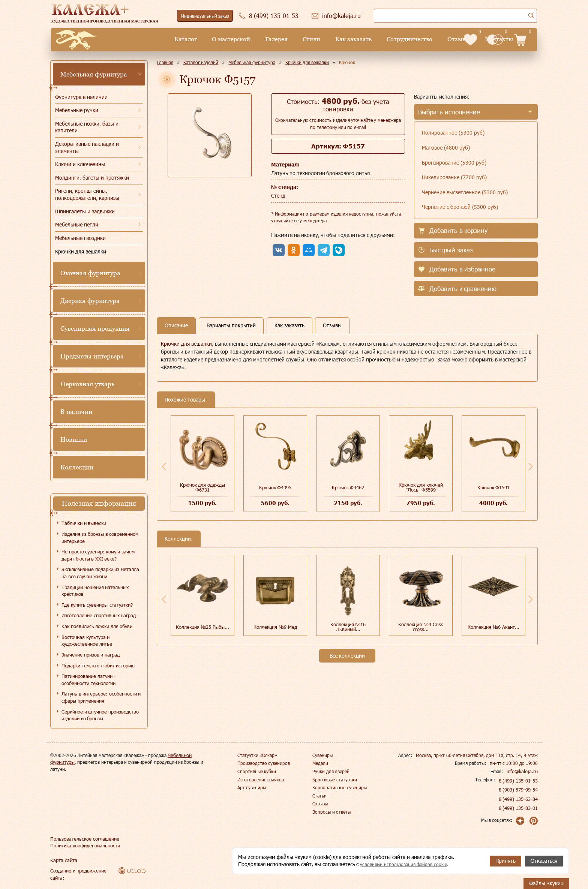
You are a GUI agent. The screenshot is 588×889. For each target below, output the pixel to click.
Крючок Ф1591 (494, 487)
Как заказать (295, 39)
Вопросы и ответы (331, 812)
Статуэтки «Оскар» (257, 755)
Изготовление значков (261, 780)
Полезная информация (99, 503)
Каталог (127, 39)
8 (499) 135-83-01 (519, 808)
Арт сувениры (252, 787)
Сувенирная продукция (95, 328)
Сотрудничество (352, 39)
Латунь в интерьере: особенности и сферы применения (101, 697)
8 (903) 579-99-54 (519, 790)
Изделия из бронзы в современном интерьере (100, 537)
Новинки (74, 439)
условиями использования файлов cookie (409, 864)
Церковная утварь (87, 384)
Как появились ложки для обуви (97, 626)
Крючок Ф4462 (348, 487)
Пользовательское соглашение (82, 839)
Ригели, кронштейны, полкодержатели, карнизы (87, 194)
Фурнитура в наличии (81, 97)
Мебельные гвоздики (80, 238)
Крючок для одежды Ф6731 (202, 487)
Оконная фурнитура (90, 273)
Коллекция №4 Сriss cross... (421, 627)
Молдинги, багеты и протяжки (92, 178)
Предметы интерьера (92, 356)
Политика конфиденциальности (84, 846)
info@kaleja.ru (523, 771)
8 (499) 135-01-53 (519, 781)
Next (531, 466)
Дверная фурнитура (90, 301)
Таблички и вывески (84, 523)
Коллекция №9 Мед (275, 627)
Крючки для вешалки (81, 251)
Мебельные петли (77, 224)
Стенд (278, 196)
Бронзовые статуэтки (334, 780)
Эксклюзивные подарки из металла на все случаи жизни (100, 573)
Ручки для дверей (331, 771)
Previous (164, 466)
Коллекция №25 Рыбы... (202, 627)
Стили (253, 39)
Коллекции (77, 467)
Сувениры (322, 755)
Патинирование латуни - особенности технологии (88, 680)
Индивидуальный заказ (205, 16)
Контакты (441, 39)
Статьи (319, 796)
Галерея (218, 39)
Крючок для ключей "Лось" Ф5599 (421, 487)
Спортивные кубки (257, 771)
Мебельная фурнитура (94, 74)
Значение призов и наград (91, 655)
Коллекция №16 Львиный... (348, 627)
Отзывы (401, 39)
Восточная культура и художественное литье (87, 641)
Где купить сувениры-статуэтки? (97, 605)
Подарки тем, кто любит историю (98, 666)
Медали (320, 763)
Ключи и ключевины (80, 164)
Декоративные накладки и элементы (87, 147)
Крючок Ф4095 (275, 487)
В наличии (76, 412)
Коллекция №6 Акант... (493, 627)
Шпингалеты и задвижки (85, 211)
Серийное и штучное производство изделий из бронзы (100, 715)
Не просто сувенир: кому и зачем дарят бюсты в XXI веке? (98, 555)
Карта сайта (63, 860)
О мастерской (173, 39)
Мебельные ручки (77, 110)
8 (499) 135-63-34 (519, 799)
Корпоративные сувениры (339, 787)
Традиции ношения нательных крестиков (95, 591)
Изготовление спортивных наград (99, 615)
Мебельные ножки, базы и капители (87, 127)
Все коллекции (347, 656)
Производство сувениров (264, 763)
